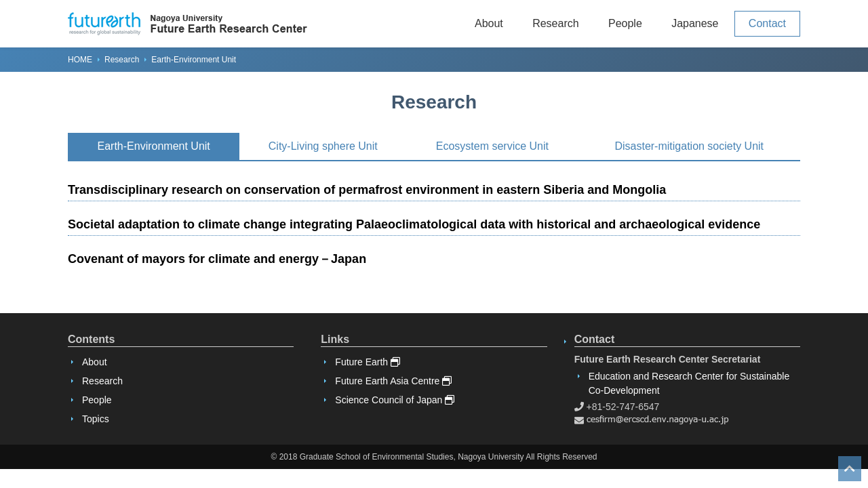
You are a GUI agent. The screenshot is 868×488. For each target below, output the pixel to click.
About (489, 23)
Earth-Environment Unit (154, 146)
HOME (80, 60)
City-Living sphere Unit (323, 146)
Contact (767, 23)
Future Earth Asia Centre (393, 381)
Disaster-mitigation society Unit (689, 146)
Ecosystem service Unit (492, 146)
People (625, 23)
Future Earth (368, 362)
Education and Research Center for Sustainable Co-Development (689, 383)
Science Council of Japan (395, 400)
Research (555, 23)
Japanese (695, 23)
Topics (96, 419)
